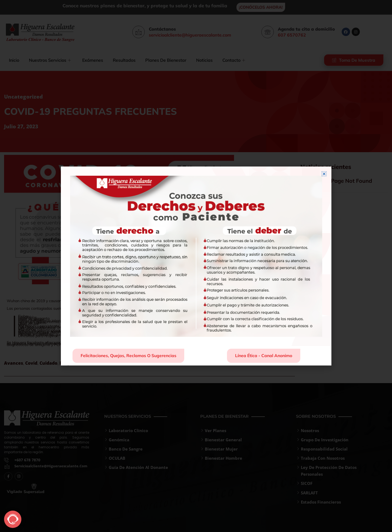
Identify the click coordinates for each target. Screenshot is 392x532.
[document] (196, 266)
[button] (324, 174)
